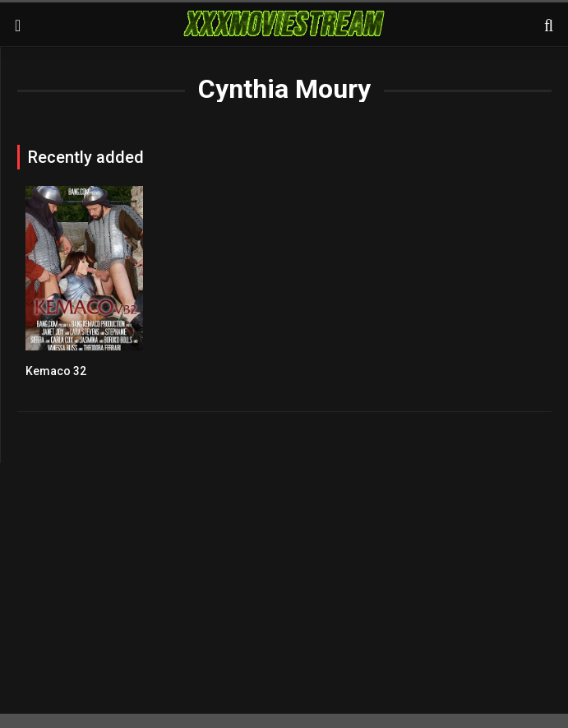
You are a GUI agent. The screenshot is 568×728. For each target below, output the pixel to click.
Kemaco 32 (56, 371)
